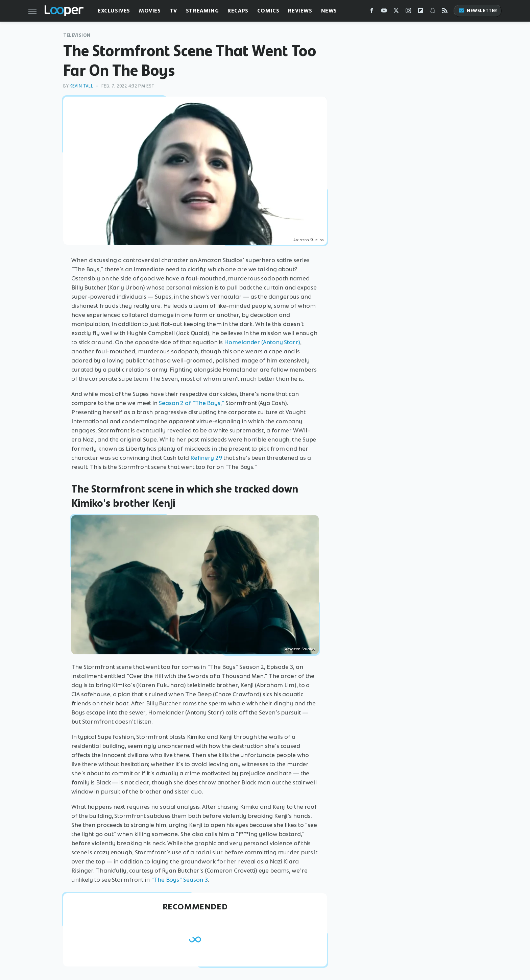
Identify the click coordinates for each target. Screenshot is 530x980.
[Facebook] (372, 12)
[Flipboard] (420, 12)
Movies (150, 11)
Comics (268, 11)
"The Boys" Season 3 (179, 880)
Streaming (202, 11)
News (329, 11)
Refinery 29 (206, 458)
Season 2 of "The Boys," (191, 403)
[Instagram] (408, 12)
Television (77, 35)
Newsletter (478, 11)
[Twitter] (396, 12)
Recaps (238, 11)
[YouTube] (384, 12)
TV (173, 11)
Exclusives (114, 11)
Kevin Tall (81, 86)
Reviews (300, 11)
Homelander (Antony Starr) (262, 342)
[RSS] (445, 12)
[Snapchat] (433, 12)
